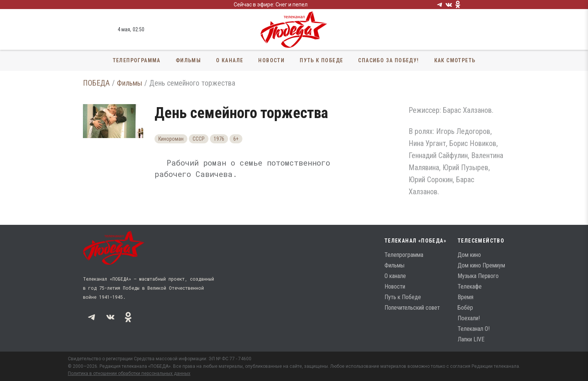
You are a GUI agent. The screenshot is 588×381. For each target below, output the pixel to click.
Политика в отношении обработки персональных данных (129, 373)
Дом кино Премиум (481, 265)
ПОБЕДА (96, 83)
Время (465, 297)
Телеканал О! (474, 329)
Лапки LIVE (471, 339)
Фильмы (188, 60)
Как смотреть (455, 60)
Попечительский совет (412, 308)
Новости (271, 60)
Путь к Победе (321, 60)
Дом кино (469, 255)
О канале (230, 60)
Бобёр (465, 308)
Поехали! (469, 318)
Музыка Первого (478, 276)
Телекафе (470, 287)
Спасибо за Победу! (388, 60)
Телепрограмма (137, 60)
